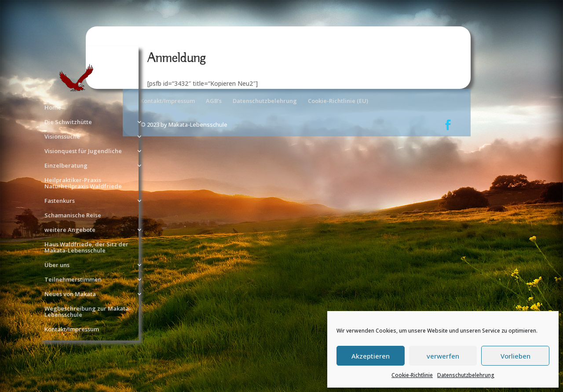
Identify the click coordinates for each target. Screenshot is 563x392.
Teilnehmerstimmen (73, 280)
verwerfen (443, 356)
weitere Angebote (70, 230)
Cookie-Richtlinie (412, 375)
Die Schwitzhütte (68, 122)
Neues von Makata (70, 294)
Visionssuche (62, 137)
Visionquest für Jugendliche (83, 151)
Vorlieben (515, 356)
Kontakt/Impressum (72, 330)
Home (53, 108)
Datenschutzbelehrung (466, 375)
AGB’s (214, 101)
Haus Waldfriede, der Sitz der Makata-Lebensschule (86, 248)
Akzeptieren (371, 356)
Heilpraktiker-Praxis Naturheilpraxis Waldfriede (83, 183)
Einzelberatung (66, 166)
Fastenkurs (60, 201)
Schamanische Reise (73, 216)
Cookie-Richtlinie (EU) (338, 101)
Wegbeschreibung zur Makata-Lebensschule (88, 312)
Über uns (57, 265)
